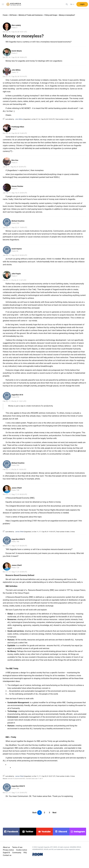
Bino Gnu (15, 160)
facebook (13, 832)
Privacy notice (8, 850)
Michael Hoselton (18, 221)
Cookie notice (22, 850)
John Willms (16, 70)
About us (6, 847)
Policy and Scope (51, 15)
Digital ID (6, 853)
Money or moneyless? (67, 15)
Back (35, 813)
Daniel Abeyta (17, 51)
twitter (29, 832)
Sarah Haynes (17, 249)
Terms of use (17, 847)
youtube (46, 832)
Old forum (13, 15)
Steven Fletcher (17, 186)
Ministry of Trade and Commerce (31, 15)
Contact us (7, 855)
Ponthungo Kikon (18, 127)
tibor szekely (16, 25)
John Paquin (16, 274)
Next (54, 813)
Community (17, 853)
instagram (79, 832)
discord (63, 832)
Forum (5, 15)
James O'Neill (17, 488)
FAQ (25, 853)
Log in (82, 5)
